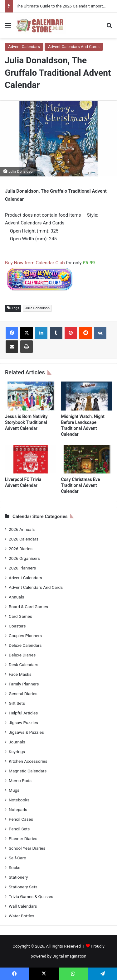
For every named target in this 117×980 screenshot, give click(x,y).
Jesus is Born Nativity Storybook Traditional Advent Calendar (26, 422)
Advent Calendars (24, 47)
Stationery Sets (23, 887)
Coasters (17, 626)
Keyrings (17, 752)
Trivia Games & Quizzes (31, 896)
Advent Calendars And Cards (74, 47)
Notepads (18, 809)
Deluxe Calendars (25, 645)
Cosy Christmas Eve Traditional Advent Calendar (81, 485)
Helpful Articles (23, 713)
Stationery (18, 877)
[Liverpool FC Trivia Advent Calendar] (31, 459)
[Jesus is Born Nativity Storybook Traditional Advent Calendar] (31, 396)
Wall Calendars (23, 906)
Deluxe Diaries (22, 655)
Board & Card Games (28, 607)
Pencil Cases (21, 819)
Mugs (14, 790)
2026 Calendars (24, 539)
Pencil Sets (19, 829)
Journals (17, 742)
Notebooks (19, 800)
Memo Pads (20, 781)
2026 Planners (22, 568)
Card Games (20, 616)
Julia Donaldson (37, 308)
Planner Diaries (23, 838)
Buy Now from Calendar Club (35, 263)
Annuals (16, 597)
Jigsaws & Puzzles (26, 732)
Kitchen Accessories (28, 761)
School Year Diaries (27, 848)
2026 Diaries (21, 549)
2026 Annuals (22, 529)
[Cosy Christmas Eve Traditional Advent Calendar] (87, 459)
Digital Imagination (69, 956)
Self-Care (17, 858)
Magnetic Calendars (28, 771)
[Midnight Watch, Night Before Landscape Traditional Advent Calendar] (87, 396)
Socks (15, 867)
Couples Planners (25, 636)
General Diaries (23, 694)
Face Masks (20, 674)
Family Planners (24, 684)
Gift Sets (17, 703)
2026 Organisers (24, 558)
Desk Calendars (24, 665)
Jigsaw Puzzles (23, 723)
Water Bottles (22, 916)
